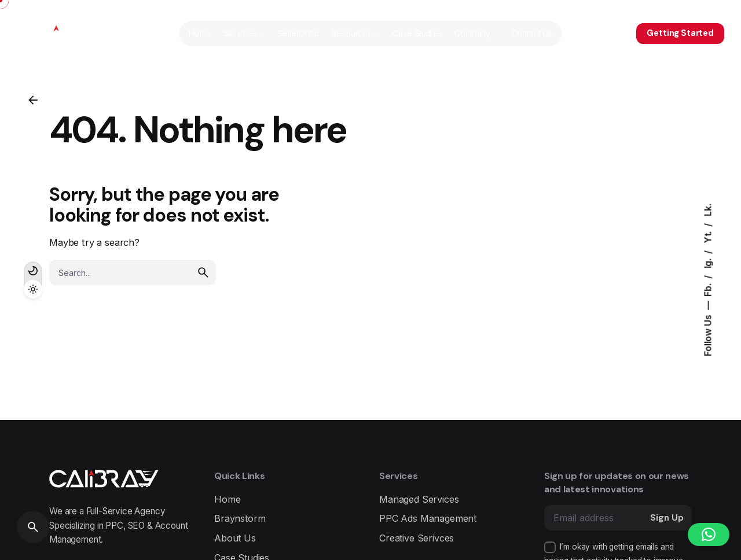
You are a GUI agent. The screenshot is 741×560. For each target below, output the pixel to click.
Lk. (708, 210)
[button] (709, 535)
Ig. (708, 262)
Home (227, 499)
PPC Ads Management (428, 518)
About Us (235, 538)
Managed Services (419, 499)
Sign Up (667, 518)
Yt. (708, 236)
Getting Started (680, 33)
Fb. (708, 289)
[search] (203, 272)
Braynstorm (240, 518)
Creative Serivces (417, 538)
